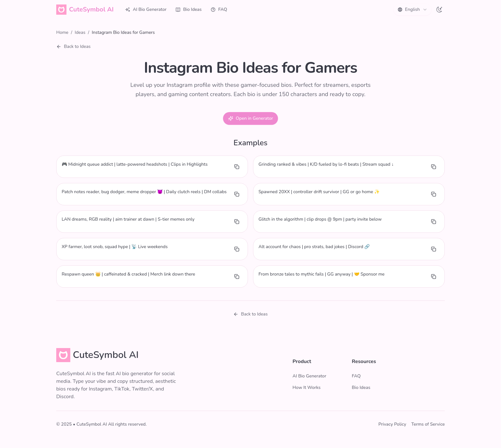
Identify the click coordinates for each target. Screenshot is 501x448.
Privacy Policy (392, 424)
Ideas (80, 32)
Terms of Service (428, 424)
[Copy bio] (237, 167)
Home (62, 32)
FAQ (219, 9)
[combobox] (412, 10)
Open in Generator (251, 118)
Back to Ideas (73, 46)
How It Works (307, 387)
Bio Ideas (189, 9)
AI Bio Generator (146, 9)
